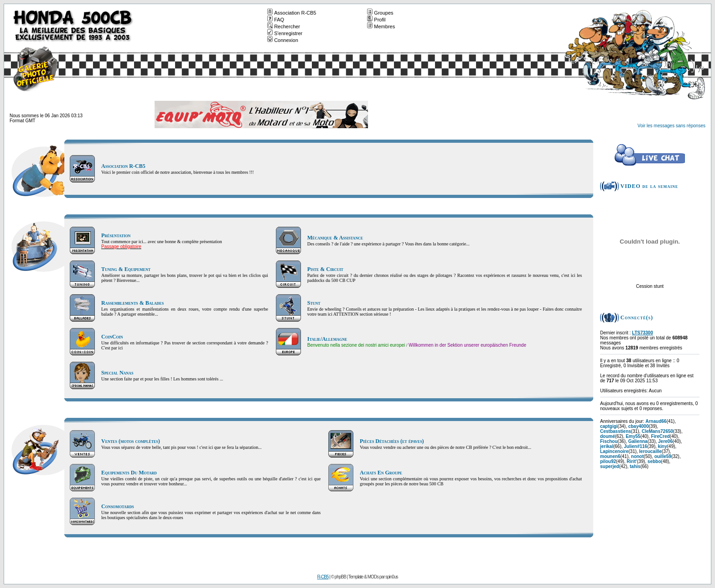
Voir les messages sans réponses (671, 126)
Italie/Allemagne (327, 339)
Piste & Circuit (325, 269)
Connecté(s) (637, 317)
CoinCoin (112, 337)
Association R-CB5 (292, 13)
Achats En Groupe (381, 473)
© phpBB (339, 577)
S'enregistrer (285, 33)
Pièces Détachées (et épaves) (392, 441)
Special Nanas (117, 373)
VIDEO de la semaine (650, 186)
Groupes (380, 13)
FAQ (276, 20)
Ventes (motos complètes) (131, 441)
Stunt (314, 303)
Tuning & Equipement (126, 269)
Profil (376, 20)
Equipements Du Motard (129, 473)
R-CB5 (323, 577)
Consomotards (118, 506)
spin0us (391, 577)
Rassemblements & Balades (132, 303)
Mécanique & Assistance (335, 238)
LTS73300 (642, 333)
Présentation (116, 235)
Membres (381, 26)
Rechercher (284, 26)
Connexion (283, 40)
